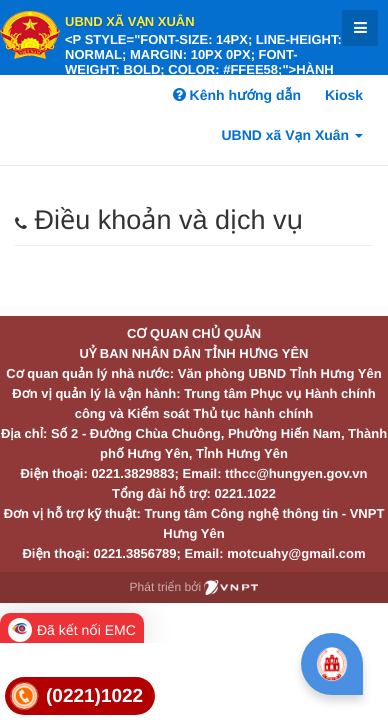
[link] (80, 696)
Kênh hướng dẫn (237, 95)
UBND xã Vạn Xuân (130, 21)
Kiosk (344, 95)
